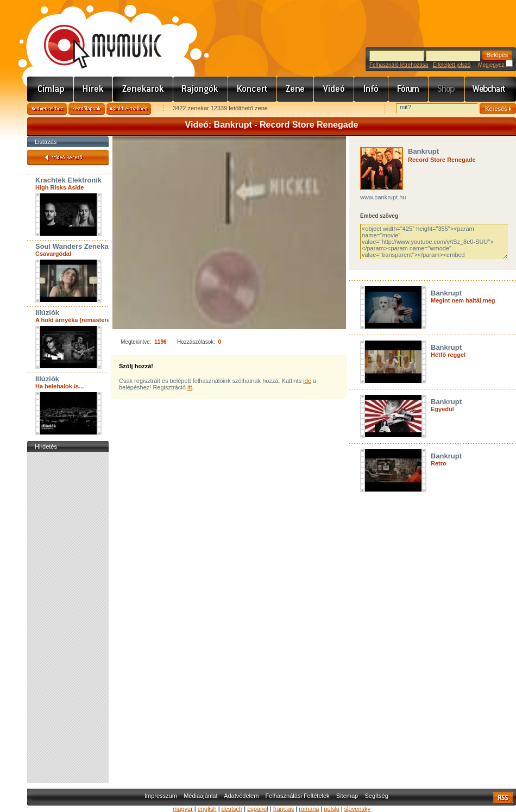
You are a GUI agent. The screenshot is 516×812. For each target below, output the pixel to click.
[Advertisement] (68, 618)
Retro (439, 463)
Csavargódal (53, 254)
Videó (334, 89)
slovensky (357, 809)
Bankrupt (423, 151)
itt (190, 387)
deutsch (232, 809)
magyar (183, 809)
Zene (295, 89)
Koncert (253, 89)
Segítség (376, 796)
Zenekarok (143, 89)
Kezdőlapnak (87, 109)
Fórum (408, 89)
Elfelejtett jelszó (452, 65)
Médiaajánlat (200, 796)
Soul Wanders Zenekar (73, 246)
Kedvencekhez (47, 109)
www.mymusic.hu (94, 35)
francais (284, 809)
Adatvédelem (241, 796)
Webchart (490, 89)
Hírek (93, 89)
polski (331, 809)
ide (307, 381)
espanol (258, 809)
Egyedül (442, 409)
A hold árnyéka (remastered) (75, 320)
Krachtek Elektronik (68, 180)
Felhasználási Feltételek (298, 796)
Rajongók (201, 89)
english (207, 809)
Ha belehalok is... (59, 386)
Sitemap (347, 796)
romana (309, 809)
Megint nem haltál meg (463, 300)
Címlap (51, 89)
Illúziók (47, 313)
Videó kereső (68, 158)
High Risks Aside (59, 187)
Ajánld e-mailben (129, 109)
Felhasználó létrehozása (399, 65)
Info (371, 89)
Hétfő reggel (448, 355)
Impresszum (161, 796)
